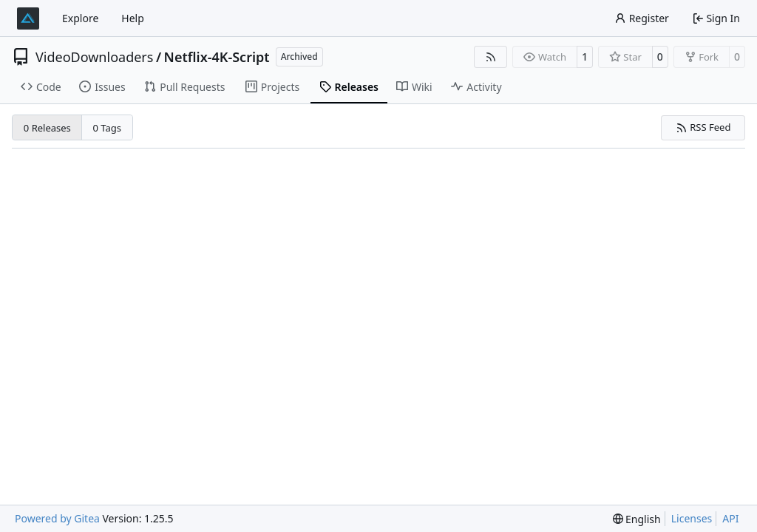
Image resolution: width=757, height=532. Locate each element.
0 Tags (108, 128)
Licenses (692, 518)
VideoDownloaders (94, 57)
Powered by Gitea (57, 518)
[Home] (28, 18)
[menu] (637, 519)
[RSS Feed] (491, 57)
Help (133, 18)
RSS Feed (703, 127)
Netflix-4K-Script (217, 57)
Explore (80, 18)
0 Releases (47, 128)
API (730, 518)
